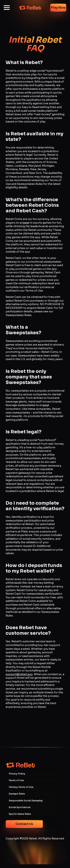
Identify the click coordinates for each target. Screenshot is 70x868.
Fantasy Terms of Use (21, 787)
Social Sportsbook (20, 807)
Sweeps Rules (17, 794)
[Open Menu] (7, 8)
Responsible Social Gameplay (26, 801)
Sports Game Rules (20, 814)
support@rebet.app (19, 674)
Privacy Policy (17, 774)
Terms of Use (16, 780)
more (4, 866)
